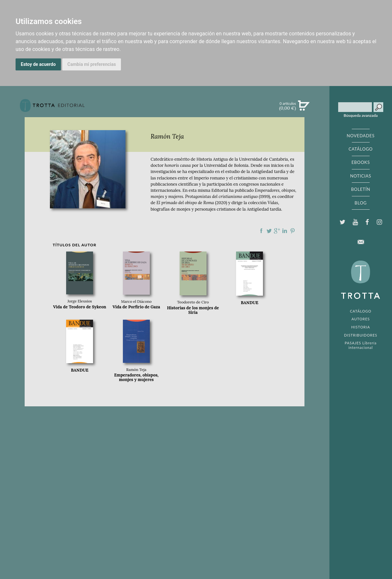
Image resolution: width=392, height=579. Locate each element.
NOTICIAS (361, 176)
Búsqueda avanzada (361, 116)
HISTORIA (361, 327)
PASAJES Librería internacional (361, 345)
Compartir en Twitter (269, 231)
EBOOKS (361, 162)
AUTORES (361, 319)
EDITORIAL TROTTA (361, 281)
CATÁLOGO (361, 149)
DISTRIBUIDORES (361, 335)
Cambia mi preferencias (92, 64)
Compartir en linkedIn (285, 231)
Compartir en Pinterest (292, 231)
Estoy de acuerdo (38, 64)
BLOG (361, 203)
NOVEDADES (361, 136)
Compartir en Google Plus (277, 231)
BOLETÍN (361, 189)
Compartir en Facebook (261, 231)
